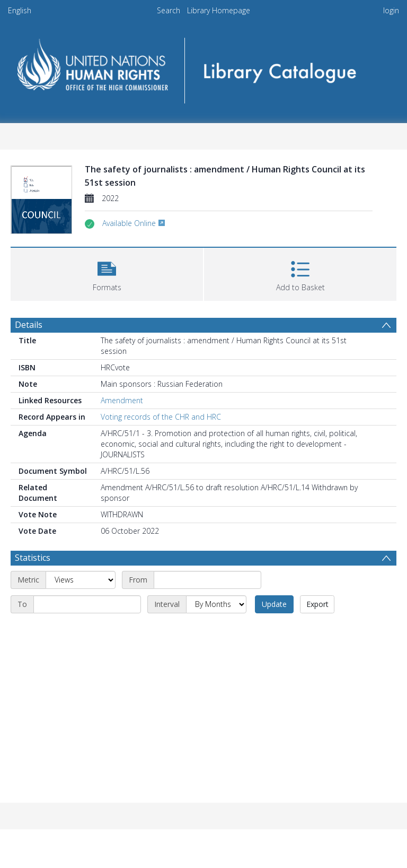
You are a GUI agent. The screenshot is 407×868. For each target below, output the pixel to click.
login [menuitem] (391, 10)
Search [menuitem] (169, 10)
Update (274, 604)
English (20, 10)
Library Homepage (219, 10)
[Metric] (81, 580)
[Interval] (216, 604)
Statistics (33, 558)
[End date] (87, 604)
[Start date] (207, 580)
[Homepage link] (203, 67)
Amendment (122, 400)
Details (29, 325)
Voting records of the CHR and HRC (161, 417)
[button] (107, 273)
